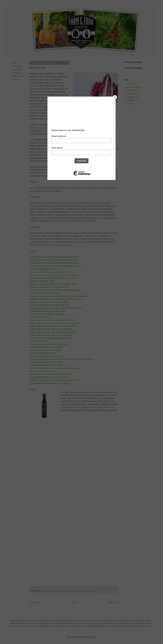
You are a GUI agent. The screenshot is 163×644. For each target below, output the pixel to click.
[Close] (115, 97)
